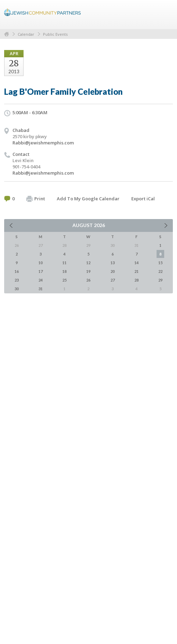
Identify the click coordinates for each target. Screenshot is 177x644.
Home (7, 34)
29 (160, 280)
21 (136, 271)
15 (160, 263)
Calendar (26, 34)
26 (88, 280)
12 (88, 263)
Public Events (55, 34)
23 (17, 280)
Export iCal (143, 199)
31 (41, 289)
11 (64, 263)
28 (136, 280)
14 (136, 263)
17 (41, 271)
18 (64, 271)
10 (41, 263)
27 (113, 280)
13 (113, 263)
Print (36, 199)
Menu (165, 15)
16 (17, 271)
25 (64, 280)
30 (17, 289)
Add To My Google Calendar (88, 199)
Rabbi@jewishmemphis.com (43, 143)
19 (88, 271)
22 (160, 271)
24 (41, 280)
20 (113, 271)
